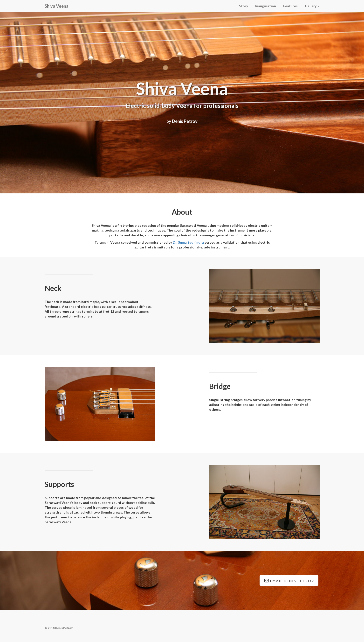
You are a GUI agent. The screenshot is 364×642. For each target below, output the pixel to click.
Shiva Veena (57, 6)
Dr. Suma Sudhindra (188, 242)
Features (290, 6)
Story (244, 6)
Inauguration (266, 6)
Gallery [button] (312, 6)
